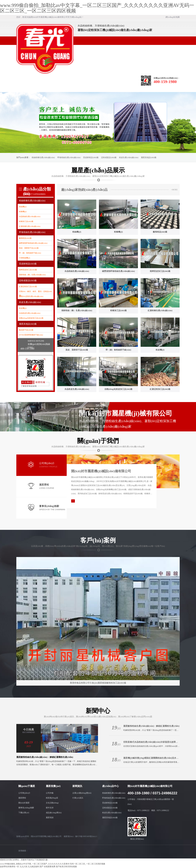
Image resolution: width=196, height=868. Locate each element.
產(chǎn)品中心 (90, 79)
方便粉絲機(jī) (25, 258)
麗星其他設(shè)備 (149, 157)
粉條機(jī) (23, 212)
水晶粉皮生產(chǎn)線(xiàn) (30, 313)
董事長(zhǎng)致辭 (26, 808)
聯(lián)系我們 (57, 88)
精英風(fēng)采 (52, 798)
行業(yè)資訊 (78, 798)
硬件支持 (50, 808)
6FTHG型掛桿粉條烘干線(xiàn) (31, 335)
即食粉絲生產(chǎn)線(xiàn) (69, 157)
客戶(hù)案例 (25, 88)
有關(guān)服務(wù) (123, 81)
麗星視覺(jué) (57, 79)
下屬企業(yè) (24, 813)
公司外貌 (50, 793)
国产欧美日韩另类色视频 (66, 867)
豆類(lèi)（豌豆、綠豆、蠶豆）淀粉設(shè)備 (36, 292)
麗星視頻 (50, 818)
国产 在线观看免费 (48, 867)
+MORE (174, 190)
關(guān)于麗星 (41, 79)
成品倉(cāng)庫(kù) (54, 813)
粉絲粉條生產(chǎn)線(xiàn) (43, 157)
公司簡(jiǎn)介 (24, 793)
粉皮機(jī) (23, 308)
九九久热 (23, 867)
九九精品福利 (33, 867)
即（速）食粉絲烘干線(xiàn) (30, 253)
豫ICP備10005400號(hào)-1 (86, 836)
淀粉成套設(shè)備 (109, 157)
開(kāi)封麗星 (24, 803)
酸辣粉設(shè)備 (25, 238)
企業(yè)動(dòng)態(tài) (82, 793)
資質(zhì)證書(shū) (106, 81)
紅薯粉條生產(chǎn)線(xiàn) (30, 226)
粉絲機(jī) (23, 207)
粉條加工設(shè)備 (26, 221)
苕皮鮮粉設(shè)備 (91, 157)
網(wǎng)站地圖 (173, 17)
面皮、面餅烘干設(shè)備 (29, 248)
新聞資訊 (74, 79)
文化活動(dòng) (52, 803)
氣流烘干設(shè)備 (26, 330)
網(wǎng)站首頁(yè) (24, 81)
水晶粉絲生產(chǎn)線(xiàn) (30, 216)
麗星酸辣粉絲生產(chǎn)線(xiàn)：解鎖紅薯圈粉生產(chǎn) (45, 757)
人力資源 (41, 88)
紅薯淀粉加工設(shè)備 (28, 286)
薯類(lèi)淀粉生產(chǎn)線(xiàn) (31, 296)
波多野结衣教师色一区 (10, 867)
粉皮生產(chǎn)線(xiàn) (129, 157)
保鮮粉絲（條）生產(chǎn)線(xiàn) (32, 275)
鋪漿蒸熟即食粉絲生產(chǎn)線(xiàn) (33, 243)
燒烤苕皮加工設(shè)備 (28, 270)
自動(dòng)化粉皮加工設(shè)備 (31, 318)
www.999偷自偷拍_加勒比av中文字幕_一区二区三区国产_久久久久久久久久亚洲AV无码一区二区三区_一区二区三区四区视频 (97, 8)
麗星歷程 (22, 798)
